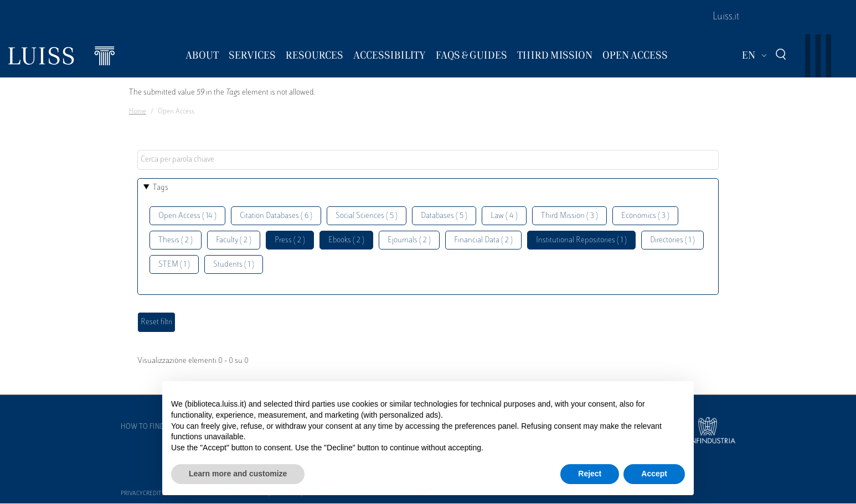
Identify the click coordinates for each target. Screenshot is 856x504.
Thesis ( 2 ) (176, 240)
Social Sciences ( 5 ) (367, 216)
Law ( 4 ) (504, 216)
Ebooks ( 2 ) (346, 240)
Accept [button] (654, 474)
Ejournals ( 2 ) (409, 240)
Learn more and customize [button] (238, 474)
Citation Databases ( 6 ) (276, 216)
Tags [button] (161, 188)
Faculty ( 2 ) (234, 240)
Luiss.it (726, 17)
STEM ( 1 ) (174, 265)
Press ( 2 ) (290, 240)
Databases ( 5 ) (444, 216)
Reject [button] (590, 474)
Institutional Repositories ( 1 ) (581, 240)
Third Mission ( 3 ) (569, 216)
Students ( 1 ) (234, 265)
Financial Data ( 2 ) (483, 240)
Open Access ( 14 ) (187, 216)
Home (138, 112)
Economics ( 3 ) (645, 216)
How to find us (148, 427)
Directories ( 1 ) (672, 240)
